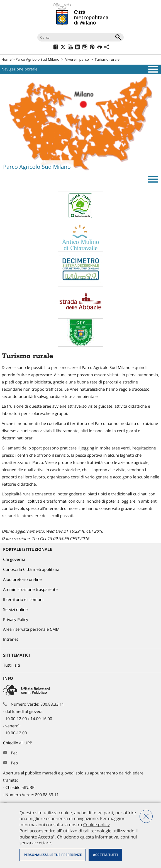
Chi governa (14, 560)
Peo (14, 763)
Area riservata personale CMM (31, 629)
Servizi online (15, 610)
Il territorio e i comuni (23, 600)
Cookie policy (96, 825)
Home (7, 59)
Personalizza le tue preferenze (53, 855)
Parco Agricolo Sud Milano (37, 59)
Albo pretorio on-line (22, 580)
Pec (14, 753)
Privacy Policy (16, 620)
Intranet (11, 640)
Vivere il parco (77, 59)
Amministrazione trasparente (30, 590)
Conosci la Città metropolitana (31, 570)
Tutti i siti (12, 665)
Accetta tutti (105, 855)
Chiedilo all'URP (18, 743)
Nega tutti (146, 816)
